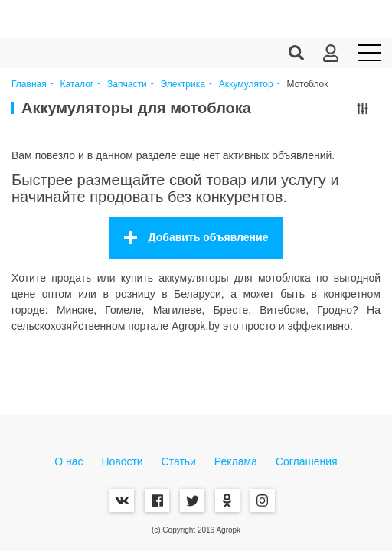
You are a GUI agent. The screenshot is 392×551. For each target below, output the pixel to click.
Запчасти (127, 85)
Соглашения (307, 461)
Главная (29, 85)
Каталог (77, 85)
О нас (69, 461)
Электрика (183, 85)
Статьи (179, 461)
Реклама (236, 461)
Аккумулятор (246, 85)
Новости (122, 461)
